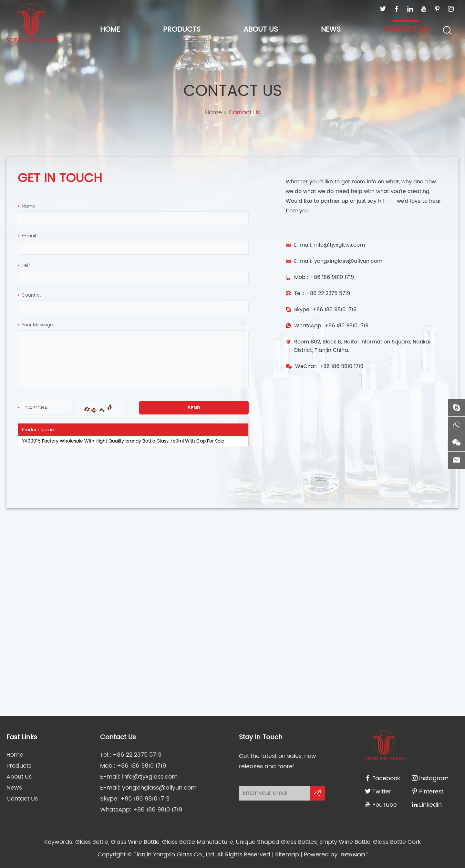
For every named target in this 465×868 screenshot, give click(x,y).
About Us (261, 30)
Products (182, 30)
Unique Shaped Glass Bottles (275, 842)
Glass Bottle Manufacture (197, 842)
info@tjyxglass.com (340, 245)
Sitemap (287, 855)
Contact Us (406, 30)
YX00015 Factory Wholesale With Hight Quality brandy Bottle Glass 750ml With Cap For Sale (123, 441)
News (331, 30)
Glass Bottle (92, 842)
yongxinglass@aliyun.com (348, 261)
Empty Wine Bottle (344, 842)
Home (110, 30)
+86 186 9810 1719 (335, 310)
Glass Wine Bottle (134, 842)
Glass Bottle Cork (396, 842)
